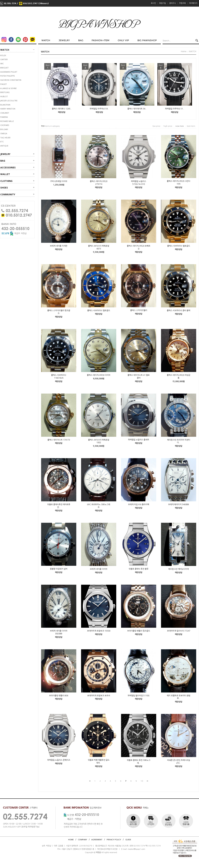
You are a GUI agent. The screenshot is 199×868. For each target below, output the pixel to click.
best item (191, 126)
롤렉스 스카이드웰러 (139, 310)
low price (156, 126)
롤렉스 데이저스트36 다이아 (99, 375)
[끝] (147, 781)
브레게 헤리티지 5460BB (179, 504)
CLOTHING (6, 181)
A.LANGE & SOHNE (8, 88)
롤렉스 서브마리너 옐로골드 (179, 246)
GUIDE (128, 840)
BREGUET (4, 68)
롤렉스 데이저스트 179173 (59, 440)
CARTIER (4, 59)
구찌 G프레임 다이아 (59, 181)
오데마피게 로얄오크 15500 (99, 631)
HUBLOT (4, 96)
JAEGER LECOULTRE (9, 101)
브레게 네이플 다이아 (99, 569)
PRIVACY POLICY (114, 840)
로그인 (153, 3)
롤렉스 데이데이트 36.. (137, 109)
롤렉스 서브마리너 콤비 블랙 (179, 311)
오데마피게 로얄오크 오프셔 (99, 695)
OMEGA (4, 133)
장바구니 (172, 3)
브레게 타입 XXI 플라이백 (139, 504)
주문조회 (182, 3)
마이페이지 (193, 3)
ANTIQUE (4, 146)
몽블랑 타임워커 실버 (59, 569)
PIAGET (4, 84)
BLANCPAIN (5, 105)
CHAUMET (5, 113)
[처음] (90, 781)
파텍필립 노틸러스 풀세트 (139, 440)
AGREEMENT (97, 840)
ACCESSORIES (8, 167)
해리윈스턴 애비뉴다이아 (179, 569)
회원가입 (163, 3)
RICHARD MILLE (7, 121)
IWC (2, 64)
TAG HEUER (5, 138)
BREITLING (5, 92)
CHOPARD (5, 125)
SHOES (4, 188)
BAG (3, 161)
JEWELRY (5, 154)
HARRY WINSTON (8, 109)
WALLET (5, 174)
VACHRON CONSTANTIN (11, 80)
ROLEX (3, 55)
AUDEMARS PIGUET (9, 72)
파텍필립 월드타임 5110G (139, 695)
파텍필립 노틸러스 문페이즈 (59, 760)
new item (180, 126)
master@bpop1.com (136, 849)
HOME (71, 840)
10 (142, 781)
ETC (2, 142)
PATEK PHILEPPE (8, 76)
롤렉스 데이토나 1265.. (62, 109)
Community (8, 194)
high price (168, 126)
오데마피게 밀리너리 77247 (179, 631)
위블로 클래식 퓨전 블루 (139, 569)
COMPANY (83, 840)
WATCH (5, 50)
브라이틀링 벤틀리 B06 (59, 695)
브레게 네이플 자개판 (59, 246)
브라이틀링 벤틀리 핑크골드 (139, 631)
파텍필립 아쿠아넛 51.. (175, 109)
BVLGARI (4, 129)
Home (184, 51)
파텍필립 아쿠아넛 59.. (99, 109)
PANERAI (4, 117)
